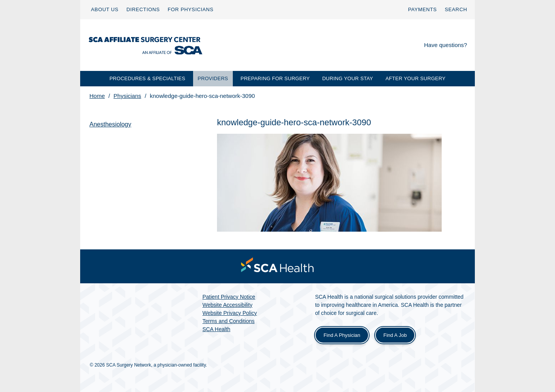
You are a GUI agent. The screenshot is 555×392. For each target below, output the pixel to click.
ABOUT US (105, 9)
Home (97, 96)
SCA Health (216, 329)
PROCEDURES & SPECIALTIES (147, 78)
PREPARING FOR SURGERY (275, 78)
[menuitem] (105, 10)
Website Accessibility (227, 305)
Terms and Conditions (228, 321)
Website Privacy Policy (230, 313)
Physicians (128, 96)
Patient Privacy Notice (229, 297)
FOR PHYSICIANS (191, 9)
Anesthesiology (110, 124)
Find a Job (395, 335)
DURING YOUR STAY (348, 78)
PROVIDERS (213, 78)
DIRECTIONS (143, 9)
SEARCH (456, 9)
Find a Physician (342, 335)
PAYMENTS (423, 9)
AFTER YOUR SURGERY (415, 78)
